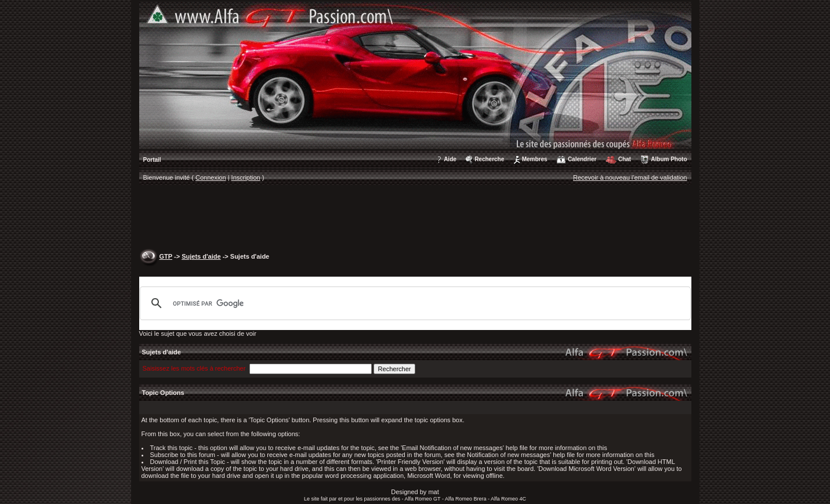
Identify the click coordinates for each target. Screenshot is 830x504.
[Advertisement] (415, 218)
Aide (450, 159)
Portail (152, 160)
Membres (535, 159)
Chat (625, 159)
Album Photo (669, 159)
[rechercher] (414, 303)
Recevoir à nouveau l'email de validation (630, 177)
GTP (166, 256)
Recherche (489, 159)
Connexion (211, 177)
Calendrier (582, 159)
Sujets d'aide (201, 256)
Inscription (246, 177)
